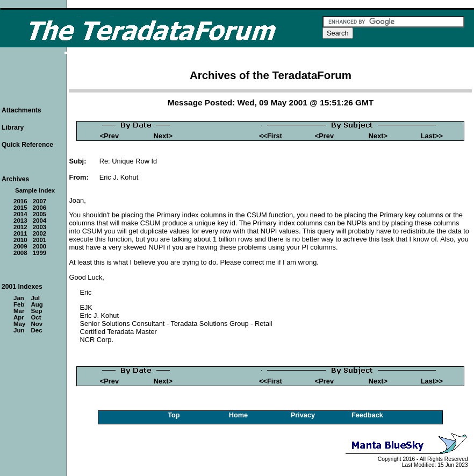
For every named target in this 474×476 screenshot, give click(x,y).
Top (174, 415)
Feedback (367, 415)
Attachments (21, 110)
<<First (271, 136)
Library (13, 127)
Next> (163, 136)
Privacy (303, 415)
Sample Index (35, 190)
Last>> (432, 136)
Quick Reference (27, 145)
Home (239, 415)
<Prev (109, 136)
